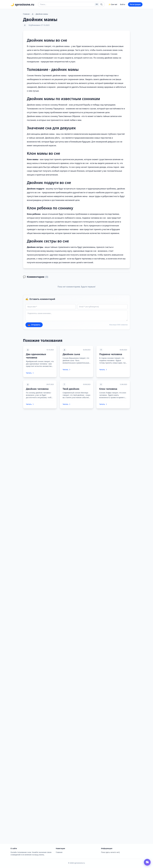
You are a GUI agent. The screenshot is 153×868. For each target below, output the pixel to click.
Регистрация (135, 4)
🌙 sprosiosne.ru (22, 4)
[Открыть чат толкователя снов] (147, 862)
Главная (26, 14)
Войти (123, 4)
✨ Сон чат (113, 4)
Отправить (34, 325)
